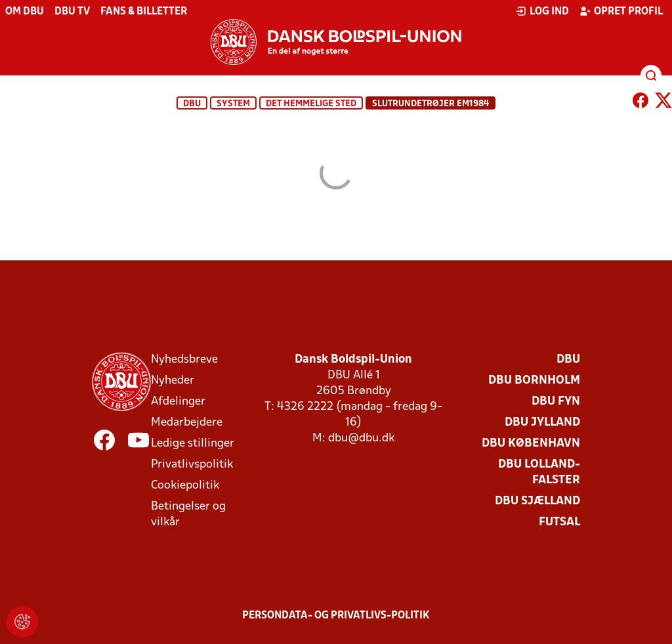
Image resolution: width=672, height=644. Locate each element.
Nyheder (173, 381)
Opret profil (621, 11)
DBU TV (72, 12)
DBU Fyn (556, 402)
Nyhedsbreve (184, 360)
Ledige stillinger (193, 444)
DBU (192, 104)
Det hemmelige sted (311, 104)
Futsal (559, 522)
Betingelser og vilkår (188, 514)
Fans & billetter (144, 12)
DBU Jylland (542, 423)
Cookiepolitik (185, 486)
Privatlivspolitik (192, 465)
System (233, 104)
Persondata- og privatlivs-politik (336, 616)
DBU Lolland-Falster (539, 473)
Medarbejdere (187, 423)
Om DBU (25, 12)
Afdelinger (178, 402)
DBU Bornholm (534, 381)
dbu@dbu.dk (361, 438)
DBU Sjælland (537, 501)
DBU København (531, 444)
